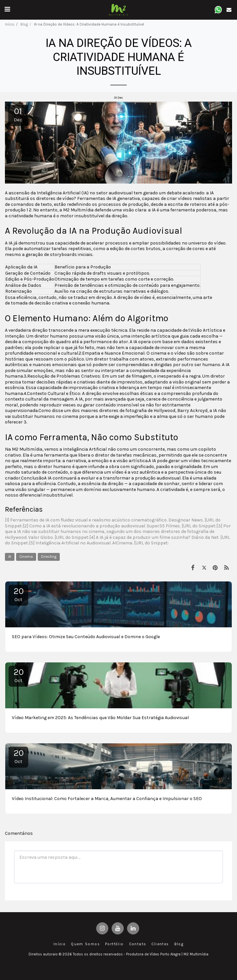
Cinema (26, 557)
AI (10, 557)
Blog (24, 24)
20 (18, 594)
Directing (49, 557)
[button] (7, 9)
